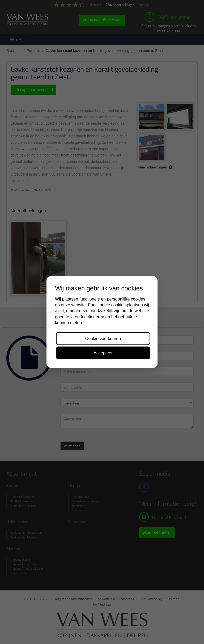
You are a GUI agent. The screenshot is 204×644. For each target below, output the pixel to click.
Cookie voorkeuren (103, 338)
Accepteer (103, 353)
